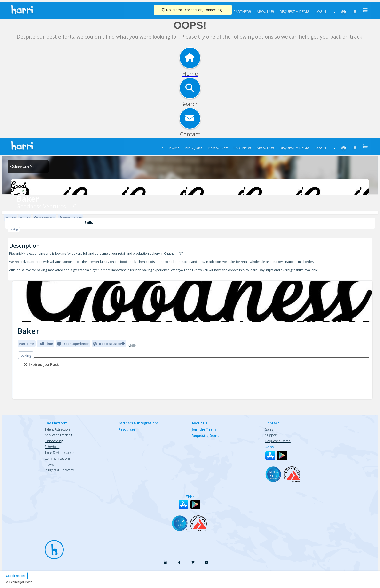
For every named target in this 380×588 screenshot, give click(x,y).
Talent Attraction (57, 429)
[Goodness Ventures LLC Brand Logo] (190, 187)
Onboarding (54, 441)
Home (174, 148)
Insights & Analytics (59, 470)
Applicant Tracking (58, 435)
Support (272, 435)
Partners (242, 12)
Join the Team (204, 429)
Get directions (16, 576)
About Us (265, 12)
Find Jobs (194, 148)
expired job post (21, 582)
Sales (269, 429)
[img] (192, 301)
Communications (57, 458)
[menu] (364, 10)
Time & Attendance (59, 453)
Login (321, 12)
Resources (218, 148)
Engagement (54, 464)
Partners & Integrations (138, 423)
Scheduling (53, 447)
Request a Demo (295, 12)
